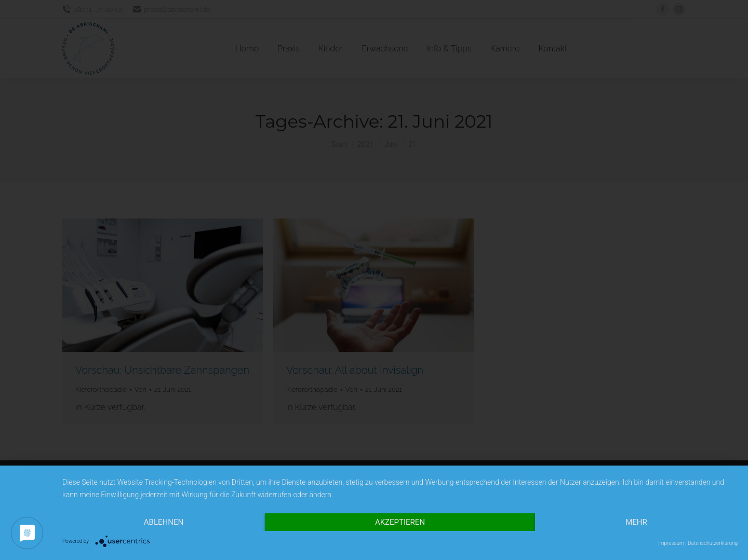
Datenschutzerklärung (713, 543)
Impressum (671, 543)
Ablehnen (164, 522)
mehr (636, 522)
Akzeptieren (400, 522)
